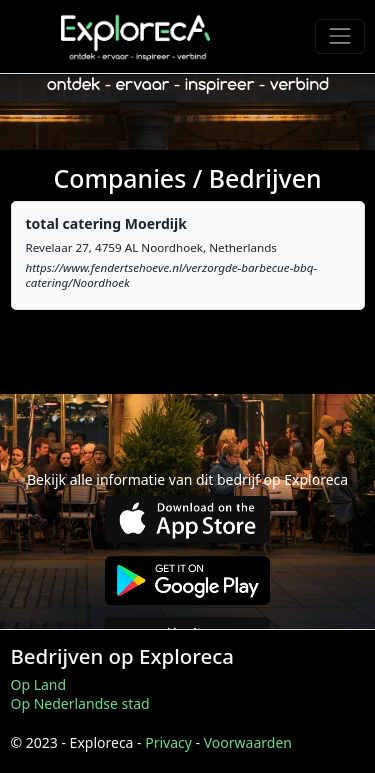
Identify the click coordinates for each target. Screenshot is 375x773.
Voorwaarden (248, 742)
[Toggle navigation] (339, 36)
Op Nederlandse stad (80, 703)
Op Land (39, 684)
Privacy (168, 742)
